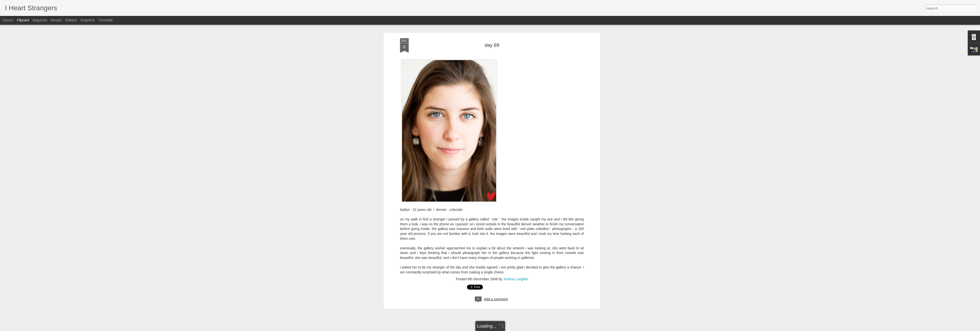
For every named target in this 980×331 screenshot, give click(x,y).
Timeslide (105, 20)
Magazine (40, 20)
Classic (8, 20)
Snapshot (88, 20)
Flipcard (23, 20)
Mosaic (56, 20)
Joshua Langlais (516, 253)
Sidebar (71, 20)
